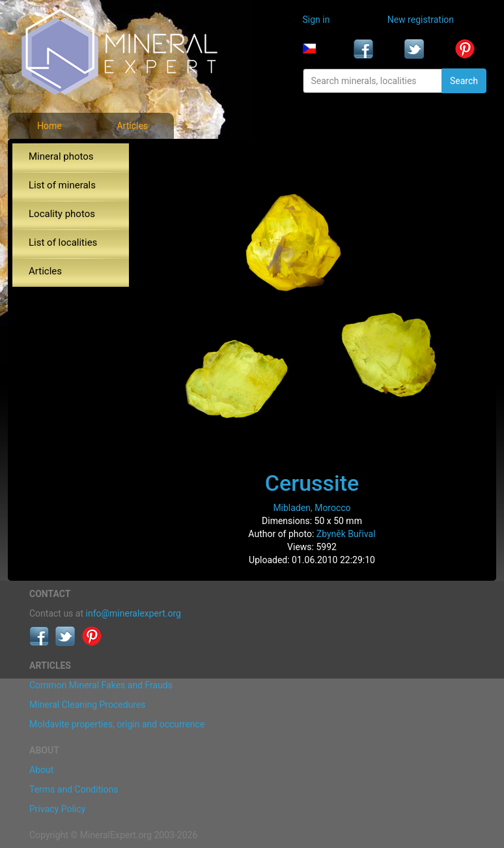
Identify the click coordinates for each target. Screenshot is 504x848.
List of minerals (62, 185)
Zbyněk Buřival (346, 534)
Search (464, 81)
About (41, 770)
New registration (421, 20)
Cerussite (312, 483)
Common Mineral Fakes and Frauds (101, 685)
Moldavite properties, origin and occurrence (117, 724)
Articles (132, 126)
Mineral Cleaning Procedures (88, 705)
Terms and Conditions (74, 789)
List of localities (63, 242)
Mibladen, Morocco (312, 508)
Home (49, 126)
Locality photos (62, 214)
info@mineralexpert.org (133, 613)
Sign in (316, 20)
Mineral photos (61, 156)
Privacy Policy (57, 809)
